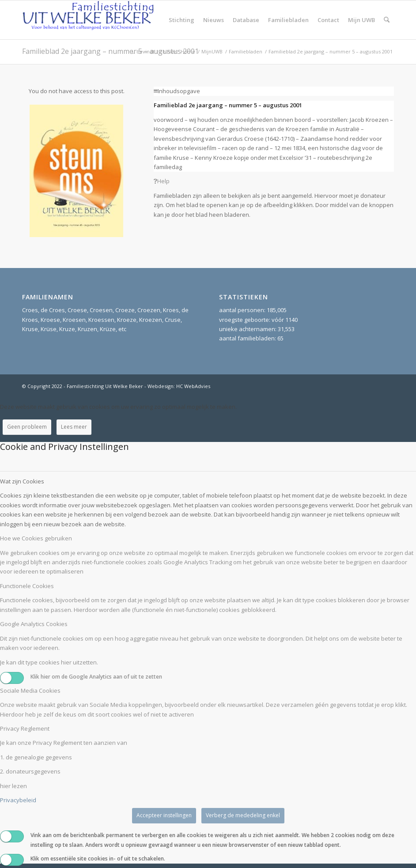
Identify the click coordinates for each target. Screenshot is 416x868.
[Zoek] (387, 20)
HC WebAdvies (193, 386)
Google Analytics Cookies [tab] (34, 624)
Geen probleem (27, 427)
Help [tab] (162, 181)
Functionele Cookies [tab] (27, 586)
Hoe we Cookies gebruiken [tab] (36, 538)
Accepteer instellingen (164, 815)
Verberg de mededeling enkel (243, 815)
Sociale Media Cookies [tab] (30, 691)
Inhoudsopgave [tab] (177, 91)
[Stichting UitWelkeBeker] (88, 20)
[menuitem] (182, 20)
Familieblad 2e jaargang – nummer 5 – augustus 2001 (110, 51)
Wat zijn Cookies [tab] (22, 481)
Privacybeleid (18, 800)
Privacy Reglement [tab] (25, 728)
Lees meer (74, 427)
